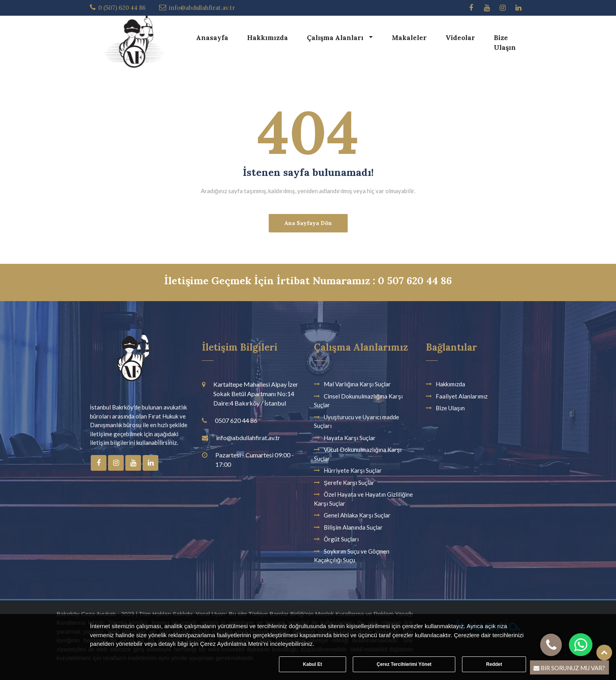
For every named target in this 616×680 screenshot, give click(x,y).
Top (604, 653)
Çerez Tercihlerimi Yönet (404, 664)
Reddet (494, 664)
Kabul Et (313, 664)
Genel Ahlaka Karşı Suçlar (357, 515)
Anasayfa (212, 38)
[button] (581, 645)
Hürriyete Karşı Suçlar (353, 470)
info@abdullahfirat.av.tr (202, 8)
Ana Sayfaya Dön (308, 223)
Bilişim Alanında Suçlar (353, 527)
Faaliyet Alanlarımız (462, 396)
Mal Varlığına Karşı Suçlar (357, 384)
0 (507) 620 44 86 (122, 8)
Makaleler (409, 38)
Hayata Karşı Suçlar (350, 438)
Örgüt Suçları (341, 539)
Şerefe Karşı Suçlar (349, 483)
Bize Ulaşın (505, 43)
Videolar (460, 38)
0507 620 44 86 (236, 420)
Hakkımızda (268, 38)
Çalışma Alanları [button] (336, 38)
